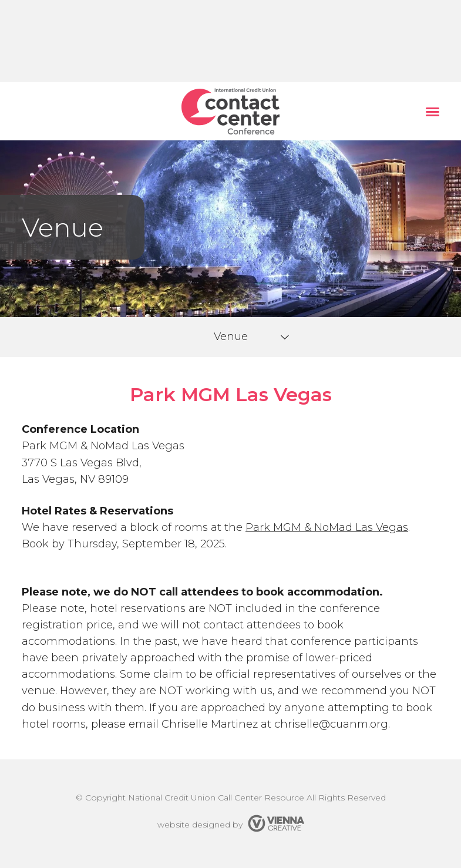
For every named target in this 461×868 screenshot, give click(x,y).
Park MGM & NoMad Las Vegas (327, 527)
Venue (231, 337)
